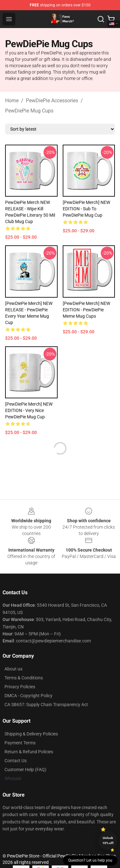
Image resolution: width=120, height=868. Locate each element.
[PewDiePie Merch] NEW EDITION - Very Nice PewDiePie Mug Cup (29, 410)
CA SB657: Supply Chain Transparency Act (46, 705)
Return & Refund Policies (29, 752)
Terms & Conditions (24, 678)
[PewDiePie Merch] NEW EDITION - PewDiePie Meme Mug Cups (86, 310)
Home (12, 101)
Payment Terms (20, 743)
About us (13, 669)
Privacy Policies (20, 687)
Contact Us (16, 761)
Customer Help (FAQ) (25, 770)
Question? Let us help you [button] (90, 860)
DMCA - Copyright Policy (28, 696)
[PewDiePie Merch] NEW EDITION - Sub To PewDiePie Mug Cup (86, 209)
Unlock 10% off (108, 840)
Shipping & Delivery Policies (31, 734)
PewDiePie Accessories (52, 101)
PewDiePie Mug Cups (29, 111)
